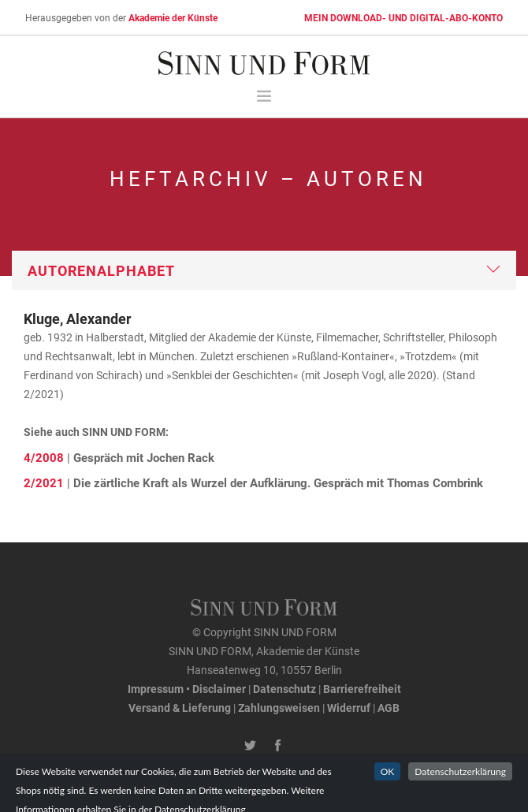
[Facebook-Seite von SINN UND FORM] (278, 746)
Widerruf (349, 708)
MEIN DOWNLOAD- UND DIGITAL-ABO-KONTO (403, 17)
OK (388, 788)
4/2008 (44, 457)
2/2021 (44, 482)
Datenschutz (284, 689)
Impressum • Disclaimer (187, 689)
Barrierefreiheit (362, 689)
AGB (389, 708)
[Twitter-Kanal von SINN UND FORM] (250, 746)
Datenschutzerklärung (460, 788)
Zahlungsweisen (279, 708)
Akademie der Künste (173, 17)
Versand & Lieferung (180, 708)
